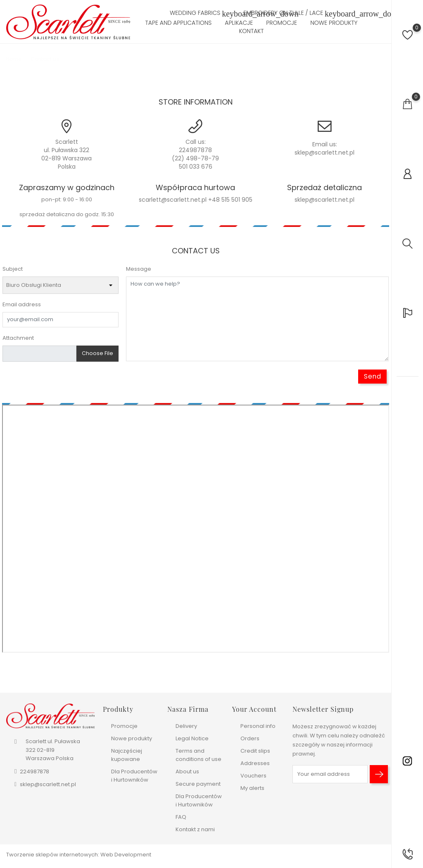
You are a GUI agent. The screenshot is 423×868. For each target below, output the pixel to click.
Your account (254, 709)
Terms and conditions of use (198, 755)
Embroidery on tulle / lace (288, 14)
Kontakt (251, 31)
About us (187, 771)
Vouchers (253, 776)
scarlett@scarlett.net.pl (173, 200)
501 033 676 (196, 167)
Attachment (18, 338)
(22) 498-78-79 (195, 158)
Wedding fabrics (200, 14)
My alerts (252, 788)
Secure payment (198, 784)
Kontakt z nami (195, 829)
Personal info (258, 726)
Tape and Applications (179, 23)
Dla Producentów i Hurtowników (134, 776)
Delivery (186, 726)
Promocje (282, 23)
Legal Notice (192, 738)
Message (139, 269)
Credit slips (255, 751)
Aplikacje (239, 23)
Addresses (255, 763)
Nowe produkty (334, 23)
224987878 (195, 150)
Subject (13, 269)
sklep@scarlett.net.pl (324, 153)
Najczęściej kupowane (127, 755)
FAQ (181, 817)
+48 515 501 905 (230, 200)
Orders (250, 738)
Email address (22, 304)
